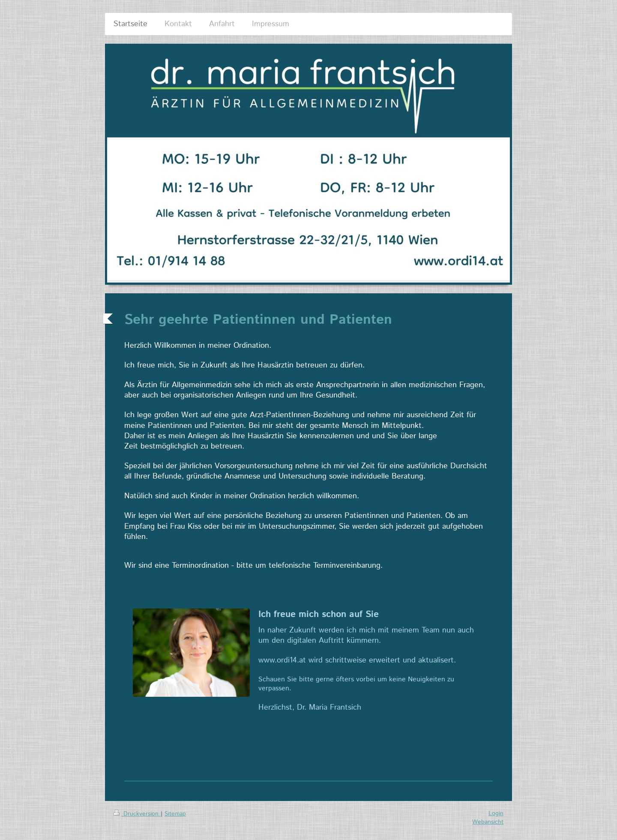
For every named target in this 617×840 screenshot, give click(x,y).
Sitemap (175, 814)
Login (496, 813)
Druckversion (137, 814)
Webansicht (488, 822)
